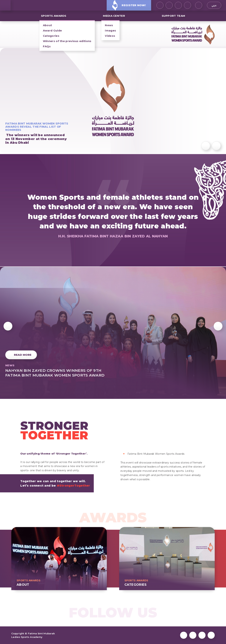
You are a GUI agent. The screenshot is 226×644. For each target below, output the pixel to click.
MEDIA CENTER (114, 16)
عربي (214, 5)
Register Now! (129, 5)
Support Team (173, 16)
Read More (23, 355)
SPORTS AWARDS (54, 16)
